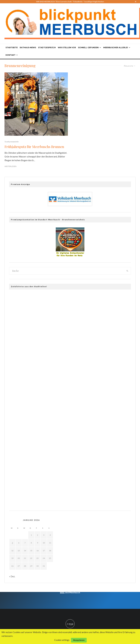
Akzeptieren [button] (79, 640)
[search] (127, 271)
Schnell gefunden (88, 48)
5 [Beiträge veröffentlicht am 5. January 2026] (12, 543)
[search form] (67, 271)
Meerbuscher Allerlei (116, 48)
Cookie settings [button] (62, 640)
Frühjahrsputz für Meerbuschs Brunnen (34, 147)
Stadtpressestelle (12, 142)
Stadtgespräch (47, 48)
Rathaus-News (28, 48)
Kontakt (10, 55)
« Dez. (12, 576)
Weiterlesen (10, 166)
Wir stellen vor (67, 48)
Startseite (12, 48)
